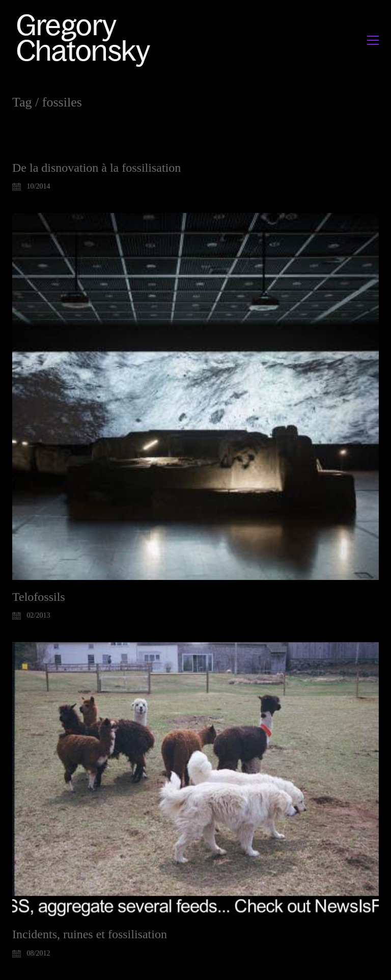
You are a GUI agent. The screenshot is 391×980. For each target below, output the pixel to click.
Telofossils (39, 597)
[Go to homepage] (86, 40)
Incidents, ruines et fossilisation (90, 934)
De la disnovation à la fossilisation (96, 168)
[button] (373, 40)
